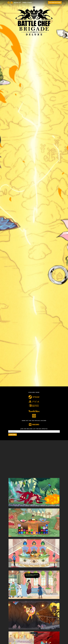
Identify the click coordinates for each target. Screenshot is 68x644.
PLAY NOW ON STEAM (55, 3)
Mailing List (17, 3)
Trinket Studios (27, 3)
